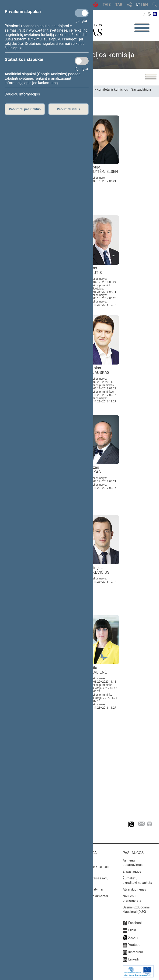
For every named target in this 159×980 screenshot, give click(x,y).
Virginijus (98, 570)
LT (138, 5)
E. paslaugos (132, 871)
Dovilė (97, 670)
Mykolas (98, 370)
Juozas (93, 470)
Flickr (132, 930)
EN (145, 5)
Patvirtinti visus (68, 109)
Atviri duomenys (134, 889)
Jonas (94, 270)
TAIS (107, 5)
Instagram (136, 952)
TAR (119, 5)
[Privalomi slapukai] (82, 13)
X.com (133, 937)
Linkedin (134, 959)
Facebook (135, 923)
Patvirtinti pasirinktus (25, 109)
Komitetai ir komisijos (112, 89)
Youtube (134, 945)
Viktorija (102, 169)
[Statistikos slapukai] (82, 61)
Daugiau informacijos (22, 94)
